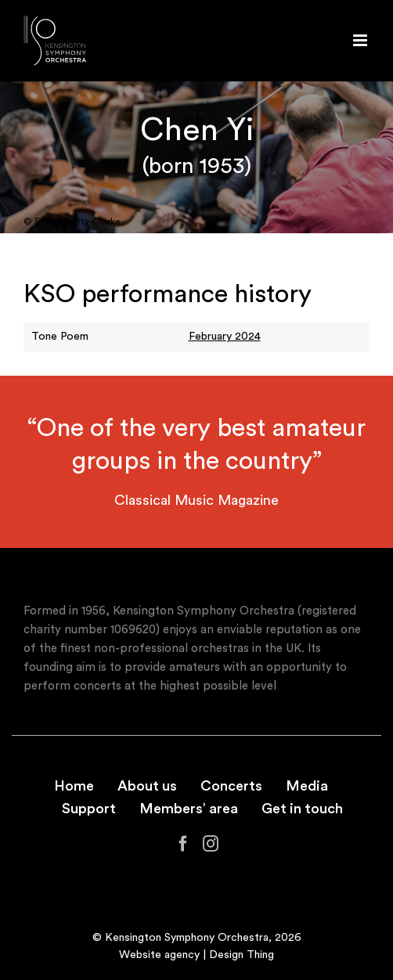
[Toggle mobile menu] (361, 40)
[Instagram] (211, 844)
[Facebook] (183, 844)
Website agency (159, 955)
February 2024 (225, 337)
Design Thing (242, 955)
